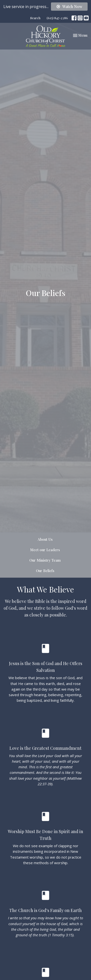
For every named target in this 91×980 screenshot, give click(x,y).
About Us (45, 539)
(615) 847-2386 (57, 18)
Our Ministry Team (45, 560)
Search (35, 18)
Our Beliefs (45, 571)
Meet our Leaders (45, 550)
